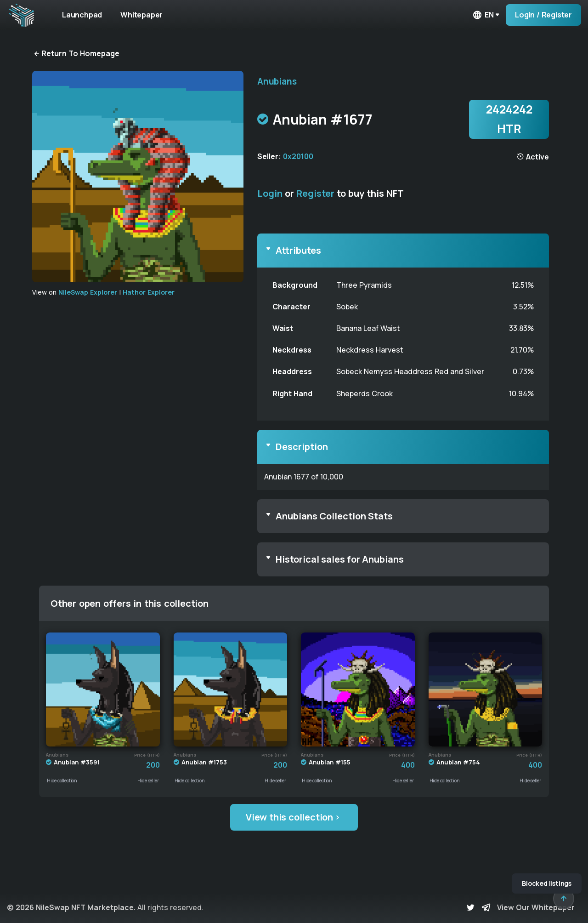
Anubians (277, 81)
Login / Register (543, 15)
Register (315, 193)
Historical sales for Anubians (340, 559)
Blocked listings (547, 883)
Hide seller (148, 781)
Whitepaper (141, 15)
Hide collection (62, 781)
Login (270, 193)
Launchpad (82, 15)
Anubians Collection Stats (334, 516)
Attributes (298, 250)
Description (302, 447)
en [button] (483, 15)
